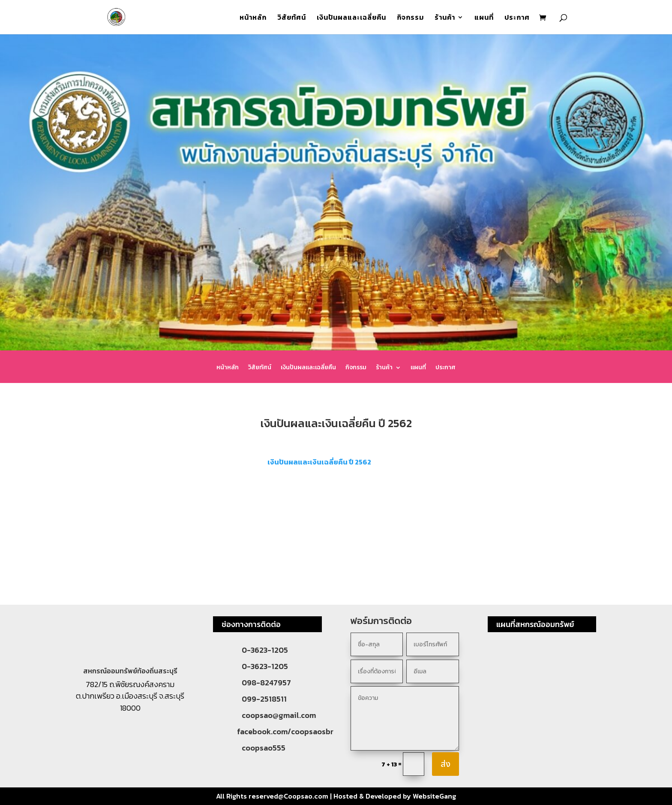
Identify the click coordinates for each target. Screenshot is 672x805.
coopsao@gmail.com (279, 715)
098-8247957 (266, 683)
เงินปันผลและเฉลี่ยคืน (351, 18)
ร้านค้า (445, 18)
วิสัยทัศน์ (292, 18)
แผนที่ (484, 18)
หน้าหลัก (253, 18)
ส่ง (445, 764)
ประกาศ (517, 18)
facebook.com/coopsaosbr (285, 731)
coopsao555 (264, 748)
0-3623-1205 (265, 650)
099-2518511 (264, 699)
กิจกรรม (410, 18)
